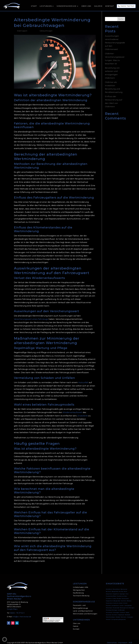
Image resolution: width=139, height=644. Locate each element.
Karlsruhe (116, 601)
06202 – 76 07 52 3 (17, 610)
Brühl (126, 589)
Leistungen (46, 6)
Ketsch (121, 601)
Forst (127, 591)
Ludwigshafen (128, 603)
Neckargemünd (124, 605)
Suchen (121, 16)
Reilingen (115, 607)
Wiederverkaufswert (72, 410)
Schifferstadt (121, 607)
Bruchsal (121, 589)
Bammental (124, 587)
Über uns (86, 6)
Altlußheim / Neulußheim (113, 587)
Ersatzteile (83, 413)
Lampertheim (115, 603)
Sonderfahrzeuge (67, 6)
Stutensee (109, 612)
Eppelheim (116, 591)
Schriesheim (109, 610)
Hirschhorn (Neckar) (126, 598)
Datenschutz (112, 640)
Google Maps (12, 606)
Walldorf (118, 614)
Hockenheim (109, 601)
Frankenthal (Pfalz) (111, 594)
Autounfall (83, 380)
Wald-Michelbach (111, 614)
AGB (130, 640)
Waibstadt (127, 612)
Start (34, 6)
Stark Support (22, 28)
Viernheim (115, 612)
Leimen (122, 603)
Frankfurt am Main (122, 594)
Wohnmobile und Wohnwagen (85, 611)
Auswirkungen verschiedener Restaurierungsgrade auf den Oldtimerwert (115, 40)
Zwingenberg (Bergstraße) (119, 617)
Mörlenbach (109, 605)
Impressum (123, 640)
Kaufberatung (78, 590)
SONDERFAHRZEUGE (84, 599)
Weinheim (124, 614)
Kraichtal (108, 603)
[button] (5, 639)
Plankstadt (109, 607)
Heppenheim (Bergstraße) (113, 598)
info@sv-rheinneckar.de (22, 614)
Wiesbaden (130, 614)
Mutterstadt (116, 605)
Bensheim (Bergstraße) (112, 589)
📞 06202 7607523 (126, 6)
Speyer (128, 610)
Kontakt (110, 6)
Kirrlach (125, 601)
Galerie (98, 6)
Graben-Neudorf (117, 596)
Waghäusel (121, 612)
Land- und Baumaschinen (83, 608)
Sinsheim (123, 610)
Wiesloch (108, 617)
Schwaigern (116, 610)
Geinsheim (109, 596)
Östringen (132, 605)
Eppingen (122, 591)
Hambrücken (125, 596)
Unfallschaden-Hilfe (81, 585)
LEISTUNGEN (80, 581)
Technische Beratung (81, 593)
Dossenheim (109, 591)
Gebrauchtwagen (46, 28)
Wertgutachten (79, 587)
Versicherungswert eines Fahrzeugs (31, 316)
